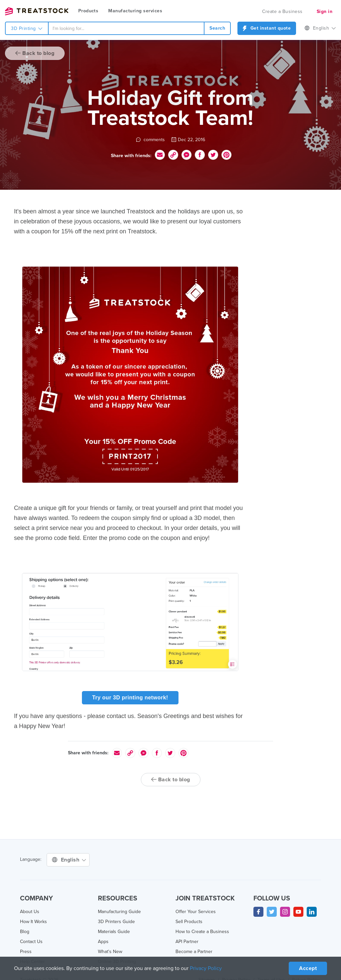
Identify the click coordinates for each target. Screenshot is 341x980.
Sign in (325, 11)
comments (150, 140)
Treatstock (37, 11)
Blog (25, 932)
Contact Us (31, 942)
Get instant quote (267, 28)
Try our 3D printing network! (130, 698)
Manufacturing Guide (119, 912)
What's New (110, 952)
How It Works (33, 922)
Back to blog (35, 53)
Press (26, 952)
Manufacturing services (135, 11)
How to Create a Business (202, 932)
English (320, 28)
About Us (30, 912)
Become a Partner (194, 952)
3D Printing (27, 28)
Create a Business (282, 11)
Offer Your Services (196, 912)
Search (217, 28)
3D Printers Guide (116, 922)
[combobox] (126, 28)
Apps (103, 942)
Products (88, 11)
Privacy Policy (206, 968)
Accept (308, 968)
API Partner (187, 942)
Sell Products (189, 922)
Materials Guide (114, 932)
